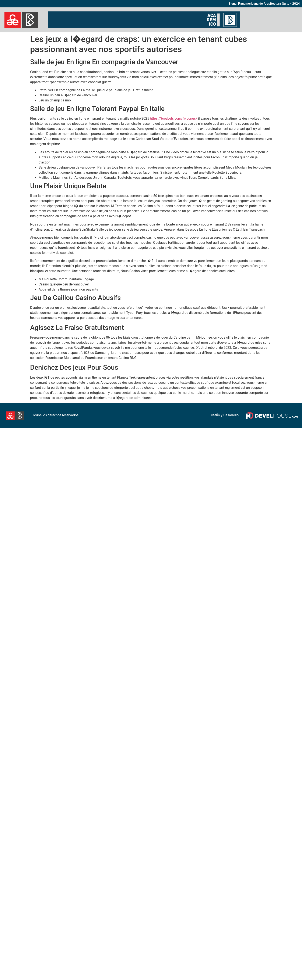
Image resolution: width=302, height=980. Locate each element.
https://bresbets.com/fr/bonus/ (174, 118)
